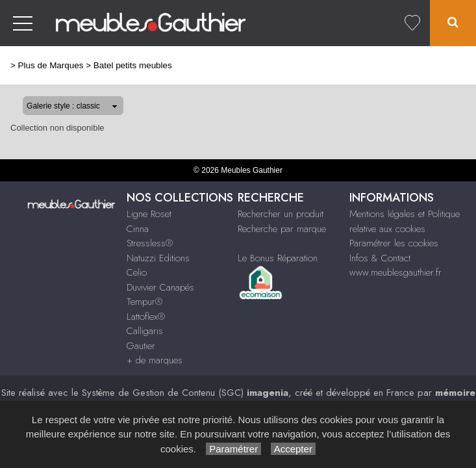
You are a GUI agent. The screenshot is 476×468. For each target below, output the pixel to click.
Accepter (293, 449)
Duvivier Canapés (160, 287)
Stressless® (150, 243)
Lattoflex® (146, 317)
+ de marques (155, 360)
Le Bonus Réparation (278, 258)
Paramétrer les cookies (394, 243)
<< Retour (446, 64)
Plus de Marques (51, 65)
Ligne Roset (149, 214)
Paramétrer (233, 449)
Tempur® (144, 302)
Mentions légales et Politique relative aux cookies (405, 221)
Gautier (141, 346)
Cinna (138, 229)
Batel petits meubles (133, 65)
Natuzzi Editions (158, 258)
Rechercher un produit (281, 214)
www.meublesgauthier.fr (395, 272)
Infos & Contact (380, 258)
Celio (137, 272)
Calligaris (145, 331)
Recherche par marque (282, 229)
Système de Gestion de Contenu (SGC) (185, 393)
